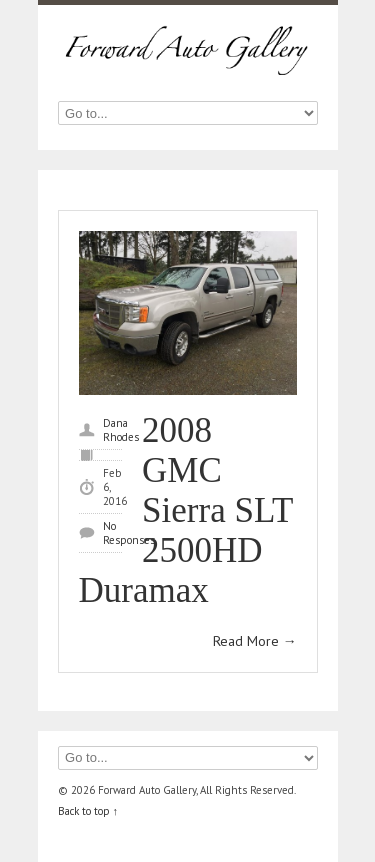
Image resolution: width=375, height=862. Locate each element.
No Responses (129, 533)
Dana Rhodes (121, 430)
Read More (255, 641)
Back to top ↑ (88, 811)
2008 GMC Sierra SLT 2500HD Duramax (186, 510)
